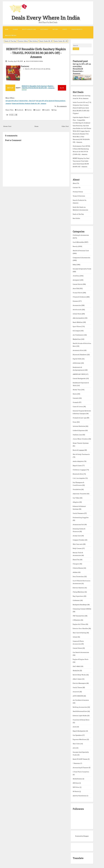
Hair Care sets (78, 544)
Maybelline (77, 339)
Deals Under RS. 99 (46, 41)
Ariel (75, 727)
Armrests (76, 692)
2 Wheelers (77, 620)
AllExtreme (77, 363)
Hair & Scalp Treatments (81, 454)
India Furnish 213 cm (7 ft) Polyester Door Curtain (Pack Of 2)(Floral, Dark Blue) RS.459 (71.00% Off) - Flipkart (82, 108)
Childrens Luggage (79, 470)
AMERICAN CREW (79, 374)
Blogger (86, 836)
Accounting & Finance (81, 768)
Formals (76, 402)
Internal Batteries (79, 426)
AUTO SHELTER (78, 696)
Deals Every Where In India (46, 17)
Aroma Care (77, 536)
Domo (75, 422)
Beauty (75, 246)
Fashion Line (78, 435)
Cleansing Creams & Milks (82, 609)
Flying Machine (79, 592)
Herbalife (76, 671)
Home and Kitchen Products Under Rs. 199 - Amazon (29, 103)
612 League (77, 331)
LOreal (75, 637)
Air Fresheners (78, 335)
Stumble (46, 110)
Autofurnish (77, 310)
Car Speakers (77, 735)
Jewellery (76, 276)
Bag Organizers (78, 596)
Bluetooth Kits (78, 474)
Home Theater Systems (81, 443)
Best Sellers (34, 41)
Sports (65, 29)
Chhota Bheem (78, 568)
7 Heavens (77, 763)
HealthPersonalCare (80, 711)
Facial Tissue (78, 687)
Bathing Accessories (80, 707)
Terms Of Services (79, 196)
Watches (55, 29)
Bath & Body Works (79, 675)
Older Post (65, 126)
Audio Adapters (78, 461)
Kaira (75, 394)
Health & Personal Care (81, 251)
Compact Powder (79, 540)
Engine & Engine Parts (81, 659)
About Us (76, 183)
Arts (74, 748)
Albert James (77, 679)
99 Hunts (76, 791)
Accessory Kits (78, 350)
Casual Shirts (78, 284)
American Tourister (80, 494)
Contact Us (77, 187)
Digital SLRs (77, 359)
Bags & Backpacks (79, 731)
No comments (62, 106)
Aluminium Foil (79, 524)
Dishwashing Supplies (81, 517)
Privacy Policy (78, 192)
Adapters (76, 502)
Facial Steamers (78, 513)
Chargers (76, 564)
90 (62, 88)
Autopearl (76, 280)
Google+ (37, 110)
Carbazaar (76, 600)
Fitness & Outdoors (79, 297)
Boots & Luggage (79, 450)
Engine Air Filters (79, 624)
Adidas (75, 572)
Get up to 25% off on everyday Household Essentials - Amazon (82, 69)
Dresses (76, 301)
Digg (54, 110)
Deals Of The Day (10, 41)
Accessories (77, 305)
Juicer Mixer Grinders (81, 439)
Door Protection (78, 576)
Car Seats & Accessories (81, 652)
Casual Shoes (78, 648)
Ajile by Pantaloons (80, 796)
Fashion (15, 29)
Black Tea (76, 560)
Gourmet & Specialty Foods (82, 269)
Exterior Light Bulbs (80, 716)
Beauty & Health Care (29, 29)
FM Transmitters (79, 616)
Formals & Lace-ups (80, 418)
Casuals (76, 398)
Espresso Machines (80, 739)
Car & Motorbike (79, 242)
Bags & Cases (77, 466)
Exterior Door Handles (81, 628)
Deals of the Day (78, 214)
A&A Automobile (79, 318)
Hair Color (77, 744)
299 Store (76, 783)
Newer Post (7, 126)
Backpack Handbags (80, 605)
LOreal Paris (77, 314)
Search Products (77, 29)
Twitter (28, 110)
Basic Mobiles (78, 322)
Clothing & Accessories (81, 235)
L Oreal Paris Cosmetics (81, 772)
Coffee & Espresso (79, 430)
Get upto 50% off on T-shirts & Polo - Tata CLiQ (20, 101)
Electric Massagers (79, 683)
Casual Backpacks (79, 378)
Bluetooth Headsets (80, 355)
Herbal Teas (77, 390)
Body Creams (77, 548)
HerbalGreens (78, 779)
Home (7, 29)
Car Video (76, 498)
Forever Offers (23, 41)
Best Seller (76, 218)
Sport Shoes (77, 326)
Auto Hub (76, 288)
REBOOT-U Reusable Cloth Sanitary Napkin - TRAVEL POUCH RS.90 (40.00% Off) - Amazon (36, 53)
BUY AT (10, 88)
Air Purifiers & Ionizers (81, 700)
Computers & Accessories (81, 258)
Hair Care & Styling (80, 633)
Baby (75, 265)
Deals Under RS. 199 (61, 41)
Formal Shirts (78, 293)
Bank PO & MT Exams (80, 759)
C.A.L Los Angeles (79, 478)
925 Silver (76, 787)
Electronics (44, 29)
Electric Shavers (79, 588)
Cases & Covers (78, 407)
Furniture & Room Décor (81, 720)
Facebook (19, 110)
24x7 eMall (77, 666)
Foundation (77, 489)
